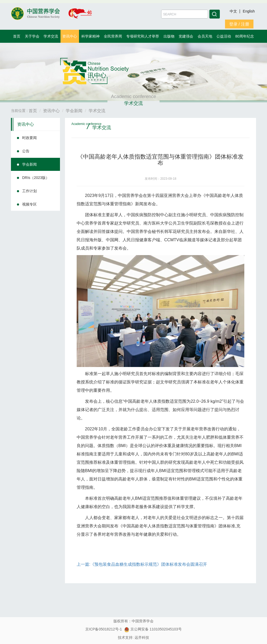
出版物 (169, 36)
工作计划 (29, 191)
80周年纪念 (245, 36)
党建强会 (186, 36)
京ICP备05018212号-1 (104, 629)
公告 (26, 151)
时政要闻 (29, 138)
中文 (234, 11)
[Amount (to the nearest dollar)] (185, 14)
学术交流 (51, 36)
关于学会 (32, 36)
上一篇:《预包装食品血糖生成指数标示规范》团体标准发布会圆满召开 (142, 564)
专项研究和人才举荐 (143, 36)
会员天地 (205, 36)
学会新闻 (29, 164)
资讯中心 (70, 36)
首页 (17, 36)
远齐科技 (142, 637)
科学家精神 (90, 36)
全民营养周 (113, 36)
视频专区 (29, 204)
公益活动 (224, 36)
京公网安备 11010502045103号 (153, 629)
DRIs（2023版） (36, 178)
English (249, 11)
